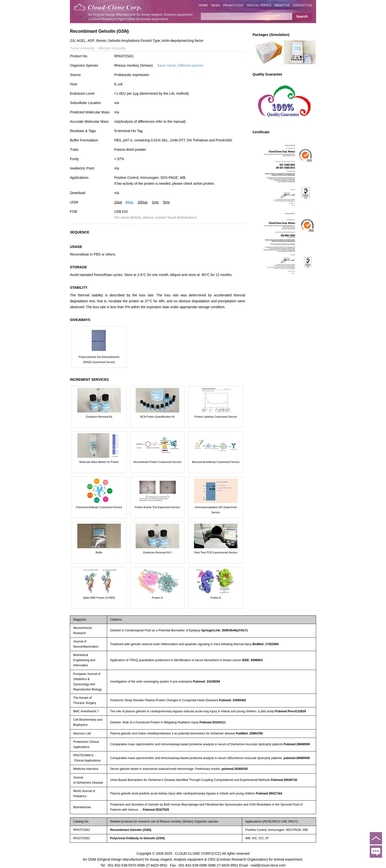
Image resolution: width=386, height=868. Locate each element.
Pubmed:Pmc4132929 (290, 711)
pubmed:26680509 (297, 758)
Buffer (99, 552)
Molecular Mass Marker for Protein (99, 462)
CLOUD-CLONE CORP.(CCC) (198, 853)
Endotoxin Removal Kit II (157, 552)
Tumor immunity (82, 48)
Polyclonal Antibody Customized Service (99, 507)
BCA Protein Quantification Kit (158, 417)
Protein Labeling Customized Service (216, 417)
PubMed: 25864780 (249, 733)
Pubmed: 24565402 (232, 700)
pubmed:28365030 (235, 769)
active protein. (204, 183)
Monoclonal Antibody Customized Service (216, 462)
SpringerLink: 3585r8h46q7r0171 (225, 630)
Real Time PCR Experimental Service (216, 552)
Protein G (157, 598)
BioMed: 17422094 (265, 644)
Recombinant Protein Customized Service (157, 462)
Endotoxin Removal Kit (99, 417)
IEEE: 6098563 (252, 660)
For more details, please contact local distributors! (156, 217)
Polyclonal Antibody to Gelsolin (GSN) (137, 838)
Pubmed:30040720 (284, 780)
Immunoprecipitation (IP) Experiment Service (216, 510)
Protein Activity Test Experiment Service (157, 507)
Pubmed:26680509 (297, 744)
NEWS (216, 5)
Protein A (216, 598)
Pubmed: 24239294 (206, 682)
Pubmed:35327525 (156, 810)
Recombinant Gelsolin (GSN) (131, 830)
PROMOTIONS (233, 5)
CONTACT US (302, 5)
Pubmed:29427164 (269, 793)
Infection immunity (112, 48)
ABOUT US (282, 5)
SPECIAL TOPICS (259, 5)
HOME (203, 5)
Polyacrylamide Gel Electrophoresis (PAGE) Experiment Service (99, 359)
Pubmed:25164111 (213, 722)
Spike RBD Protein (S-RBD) (99, 598)
